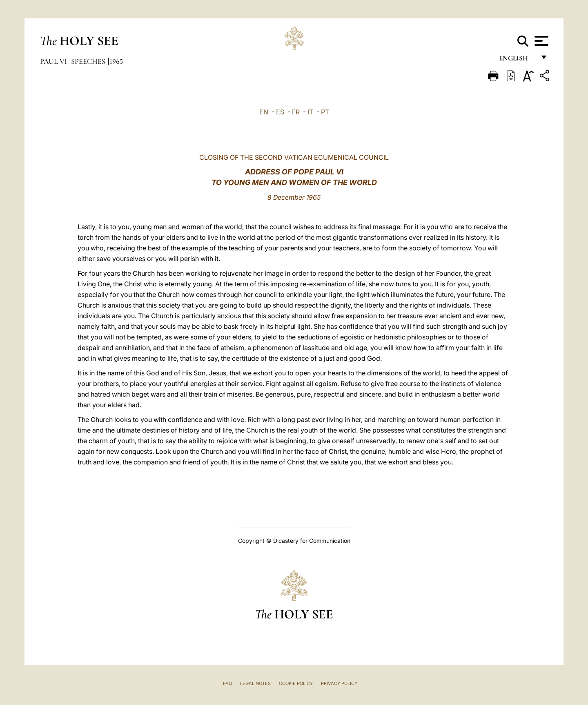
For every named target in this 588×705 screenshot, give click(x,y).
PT (325, 112)
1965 (116, 61)
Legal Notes (255, 683)
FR (296, 112)
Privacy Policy (339, 683)
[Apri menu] (540, 41)
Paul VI (54, 61)
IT (310, 112)
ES (280, 112)
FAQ (227, 683)
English (517, 60)
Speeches (89, 61)
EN (264, 112)
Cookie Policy (296, 683)
